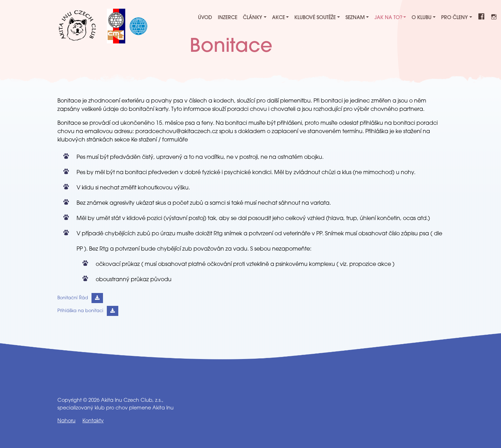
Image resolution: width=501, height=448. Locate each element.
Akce (279, 18)
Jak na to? (388, 18)
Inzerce (228, 18)
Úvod (205, 18)
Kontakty (93, 421)
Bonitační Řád (73, 298)
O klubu (422, 18)
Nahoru (66, 421)
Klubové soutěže (315, 18)
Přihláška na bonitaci (80, 311)
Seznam (355, 18)
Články (253, 18)
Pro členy (455, 18)
